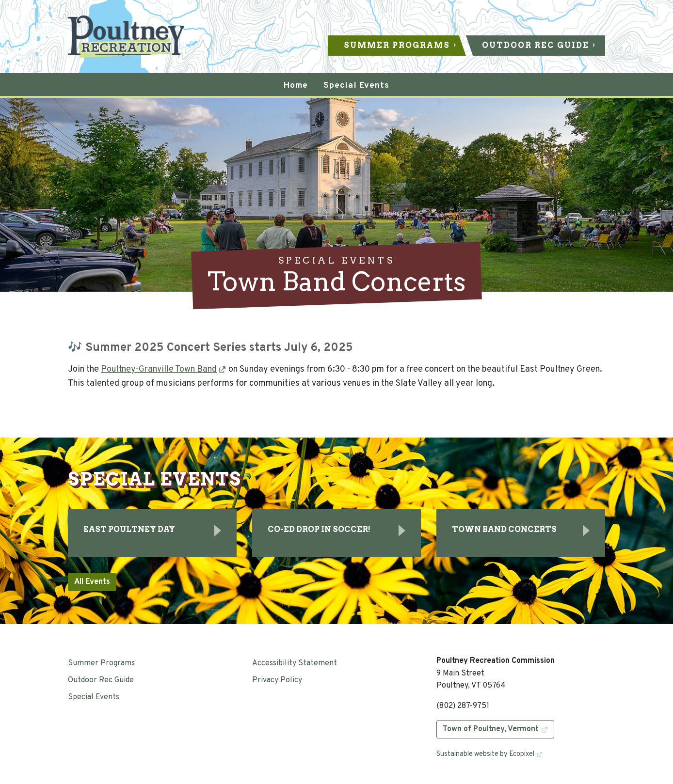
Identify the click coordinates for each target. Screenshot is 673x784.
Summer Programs (397, 45)
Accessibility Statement (295, 663)
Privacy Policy (277, 680)
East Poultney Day (129, 529)
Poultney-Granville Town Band (159, 369)
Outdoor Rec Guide (536, 45)
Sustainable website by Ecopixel (485, 754)
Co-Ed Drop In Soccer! (319, 529)
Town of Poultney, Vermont (491, 729)
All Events (92, 582)
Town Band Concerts (504, 529)
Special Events (94, 697)
